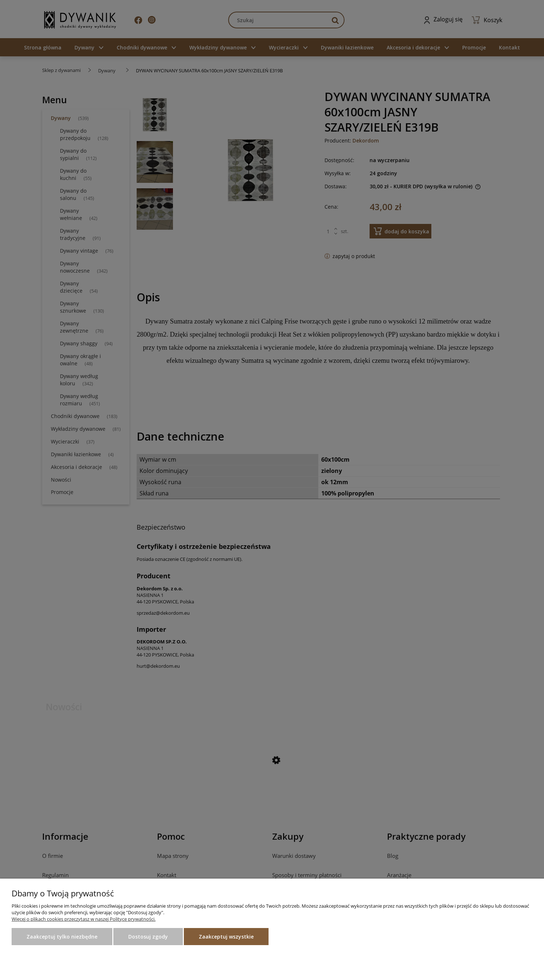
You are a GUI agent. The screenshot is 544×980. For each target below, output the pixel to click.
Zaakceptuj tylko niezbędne (62, 937)
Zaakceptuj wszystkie (226, 937)
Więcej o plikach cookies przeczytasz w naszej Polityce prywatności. (84, 919)
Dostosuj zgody (148, 937)
